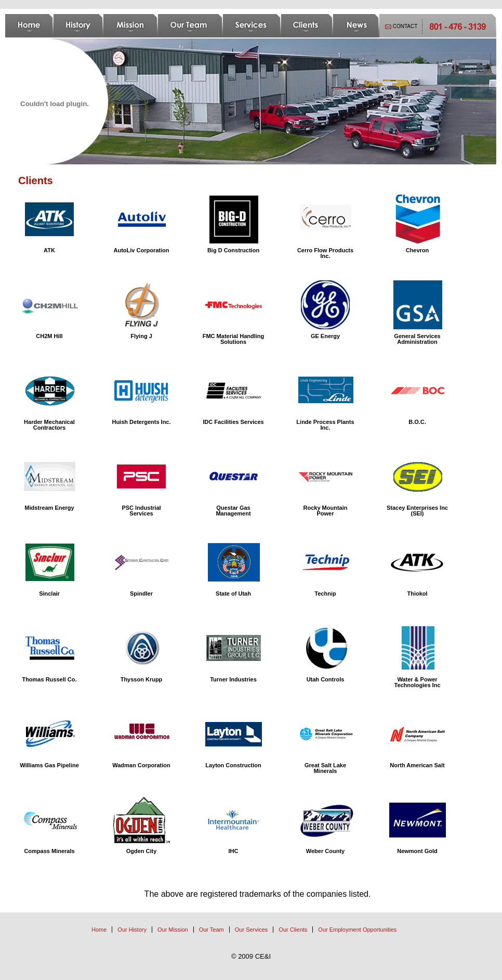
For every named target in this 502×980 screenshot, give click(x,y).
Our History (132, 930)
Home (99, 930)
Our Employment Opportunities (357, 930)
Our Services (252, 930)
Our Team (212, 930)
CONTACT (405, 26)
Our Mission (173, 930)
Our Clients (293, 930)
